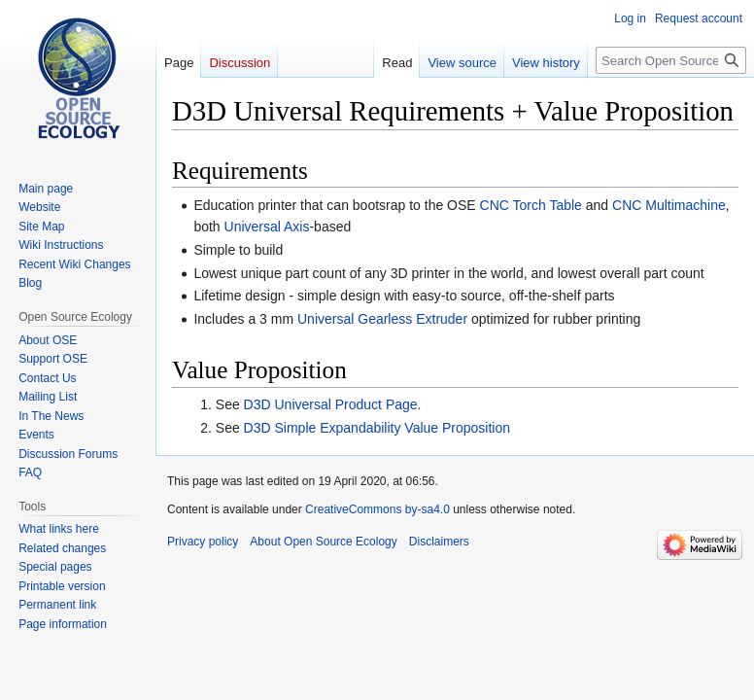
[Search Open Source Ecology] (671, 60)
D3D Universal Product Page (331, 404)
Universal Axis (267, 227)
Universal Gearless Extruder (382, 319)
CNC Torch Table (531, 205)
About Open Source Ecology (323, 542)
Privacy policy (203, 542)
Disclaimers (439, 542)
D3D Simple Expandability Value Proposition (377, 428)
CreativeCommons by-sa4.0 (377, 509)
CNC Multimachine (669, 205)
